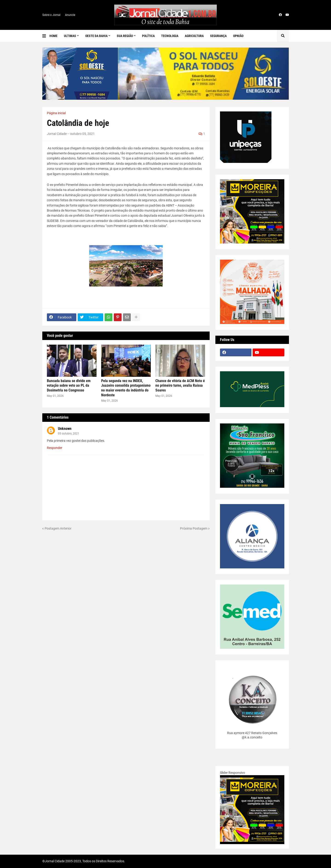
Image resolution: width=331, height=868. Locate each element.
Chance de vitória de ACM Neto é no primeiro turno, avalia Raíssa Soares (180, 386)
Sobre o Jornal (51, 15)
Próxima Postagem (194, 528)
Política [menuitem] (148, 36)
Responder (55, 448)
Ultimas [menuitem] (70, 36)
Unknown (65, 429)
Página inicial (56, 113)
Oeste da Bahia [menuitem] (96, 36)
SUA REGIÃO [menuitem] (125, 36)
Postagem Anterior (58, 528)
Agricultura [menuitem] (194, 36)
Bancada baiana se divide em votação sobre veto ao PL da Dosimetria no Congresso (69, 386)
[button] (46, 36)
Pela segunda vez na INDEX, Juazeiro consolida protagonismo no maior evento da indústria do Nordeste (126, 388)
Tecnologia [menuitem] (170, 36)
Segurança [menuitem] (218, 36)
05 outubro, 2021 (69, 434)
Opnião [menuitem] (238, 36)
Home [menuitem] (53, 36)
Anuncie (70, 15)
